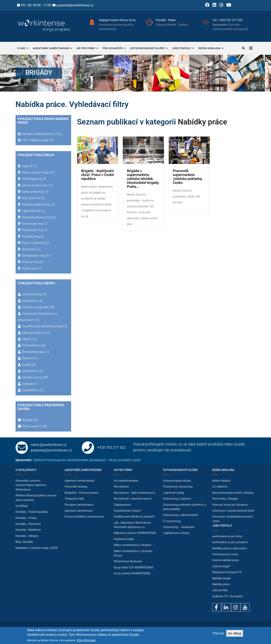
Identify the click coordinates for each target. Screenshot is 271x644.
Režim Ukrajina (211, 49)
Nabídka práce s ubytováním (230, 548)
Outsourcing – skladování (179, 527)
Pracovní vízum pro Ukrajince (230, 505)
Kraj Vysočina (31, 198)
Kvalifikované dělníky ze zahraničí (134, 517)
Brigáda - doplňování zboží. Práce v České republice (98, 175)
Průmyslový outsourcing (178, 487)
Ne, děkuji (235, 633)
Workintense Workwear (128, 561)
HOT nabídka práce (35, 140)
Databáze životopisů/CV (227, 572)
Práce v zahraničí (34, 243)
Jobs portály (183, 49)
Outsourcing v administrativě (181, 515)
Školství (28, 358)
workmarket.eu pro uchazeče (230, 542)
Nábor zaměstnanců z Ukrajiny (133, 545)
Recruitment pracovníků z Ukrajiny (233, 493)
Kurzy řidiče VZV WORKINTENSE (134, 567)
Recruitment (121, 487)
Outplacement (123, 505)
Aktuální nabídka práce (38, 134)
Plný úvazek (31, 426)
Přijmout (218, 633)
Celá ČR (27, 166)
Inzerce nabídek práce (226, 560)
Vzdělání (28, 384)
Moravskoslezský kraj (37, 217)
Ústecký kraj (30, 262)
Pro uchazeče (114, 49)
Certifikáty (22, 506)
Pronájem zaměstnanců (79, 505)
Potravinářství (32, 345)
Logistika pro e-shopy (176, 533)
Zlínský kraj (30, 268)
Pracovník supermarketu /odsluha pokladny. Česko (188, 177)
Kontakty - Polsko (26, 518)
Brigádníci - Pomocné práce (81, 493)
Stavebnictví (31, 371)
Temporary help (74, 499)
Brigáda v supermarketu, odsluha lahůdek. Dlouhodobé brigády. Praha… (143, 179)
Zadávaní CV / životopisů (228, 596)
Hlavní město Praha (35, 173)
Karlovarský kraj (33, 192)
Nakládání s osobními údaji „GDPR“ (37, 548)
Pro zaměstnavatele (126, 481)
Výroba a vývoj (32, 377)
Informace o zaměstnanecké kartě (233, 511)
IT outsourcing (172, 521)
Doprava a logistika (35, 307)
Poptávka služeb (124, 539)
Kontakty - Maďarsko (28, 530)
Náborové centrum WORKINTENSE (135, 533)
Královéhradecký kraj (36, 205)
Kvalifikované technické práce (42, 326)
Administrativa (32, 294)
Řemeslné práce (33, 352)
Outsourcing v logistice (177, 499)
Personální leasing (76, 487)
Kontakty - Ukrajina (27, 536)
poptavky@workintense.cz (75, 5)
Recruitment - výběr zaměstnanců (134, 493)
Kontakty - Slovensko (28, 524)
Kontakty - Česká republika (32, 512)
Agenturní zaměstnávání (53, 49)
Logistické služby (174, 493)
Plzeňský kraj (31, 236)
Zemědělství (31, 390)
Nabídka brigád (222, 578)
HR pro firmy (88, 49)
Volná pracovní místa (225, 554)
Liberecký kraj (31, 211)
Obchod (28, 339)
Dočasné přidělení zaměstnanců (84, 517)
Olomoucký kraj (33, 224)
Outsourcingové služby (149, 49)
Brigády (28, 420)
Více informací (86, 640)
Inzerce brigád (221, 566)
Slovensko (29, 249)
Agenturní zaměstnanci (79, 511)
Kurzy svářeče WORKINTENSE (132, 573)
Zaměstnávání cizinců (127, 511)
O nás (23, 49)
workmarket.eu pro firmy (227, 536)
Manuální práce (33, 333)
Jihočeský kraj (32, 179)
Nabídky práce (202, 122)
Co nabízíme (220, 487)
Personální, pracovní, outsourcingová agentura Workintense (31, 485)
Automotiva (30, 301)
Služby (27, 365)
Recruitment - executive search (133, 499)
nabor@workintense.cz (49, 445)
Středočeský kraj (33, 256)
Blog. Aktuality (24, 542)
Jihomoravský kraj (34, 185)
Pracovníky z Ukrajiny (225, 499)
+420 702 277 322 (231, 20)
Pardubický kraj (32, 230)
